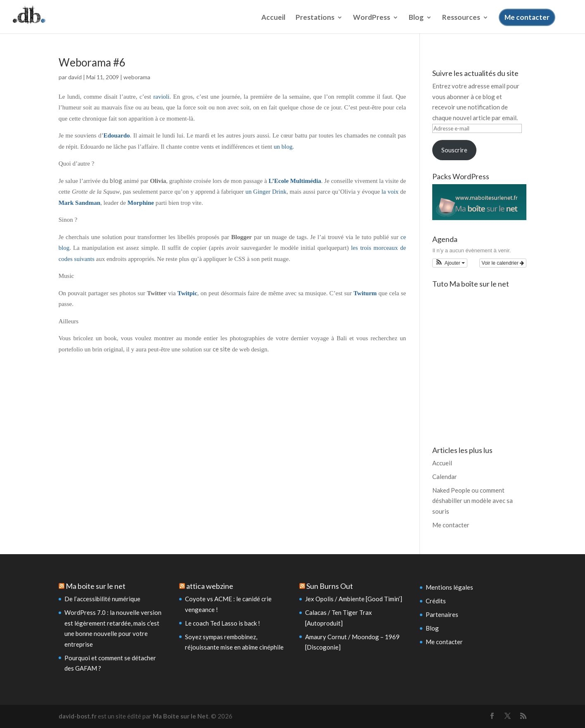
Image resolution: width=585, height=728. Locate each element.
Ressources (461, 22)
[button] (450, 263)
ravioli (161, 97)
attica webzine (210, 586)
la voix (391, 192)
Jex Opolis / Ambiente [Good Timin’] (354, 599)
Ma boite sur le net (96, 586)
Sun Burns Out (330, 586)
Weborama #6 (92, 62)
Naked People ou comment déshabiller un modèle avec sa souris (472, 501)
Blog (416, 22)
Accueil (273, 22)
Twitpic (187, 293)
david (75, 77)
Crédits (436, 601)
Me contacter (527, 21)
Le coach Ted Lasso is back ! (223, 623)
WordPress (372, 22)
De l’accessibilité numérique (102, 599)
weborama (137, 77)
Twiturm (365, 293)
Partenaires (442, 614)
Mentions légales (449, 587)
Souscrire (454, 150)
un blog (283, 147)
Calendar (445, 477)
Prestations (315, 22)
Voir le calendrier (503, 263)
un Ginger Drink (266, 192)
